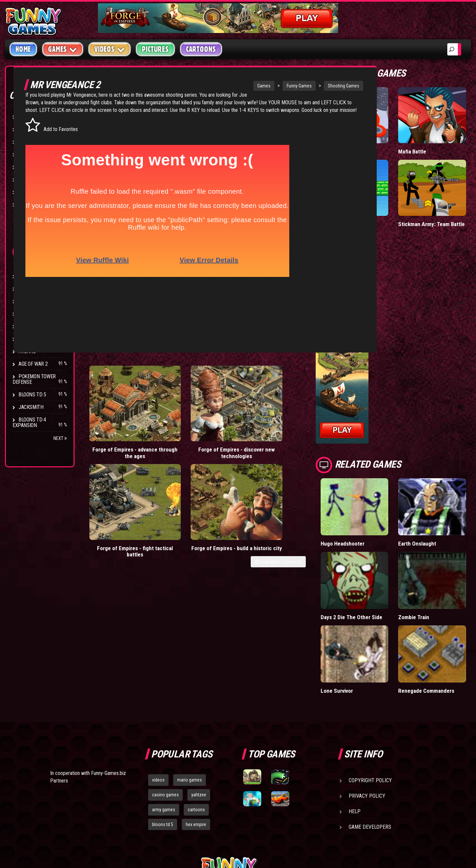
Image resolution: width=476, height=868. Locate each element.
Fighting (28, 154)
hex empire (196, 736)
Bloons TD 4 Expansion (29, 422)
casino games (165, 706)
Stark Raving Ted (39, 339)
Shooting (29, 142)
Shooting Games (339, 86)
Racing (26, 167)
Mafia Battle (445, 135)
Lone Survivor (403, 596)
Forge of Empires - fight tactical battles (264, 393)
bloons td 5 (163, 736)
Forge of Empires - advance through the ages (120, 396)
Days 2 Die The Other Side (399, 544)
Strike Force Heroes (42, 314)
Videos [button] (110, 49)
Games (259, 86)
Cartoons (201, 49)
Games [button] (63, 49)
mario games (190, 691)
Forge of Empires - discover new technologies (192, 396)
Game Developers (370, 738)
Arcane (27, 351)
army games (164, 721)
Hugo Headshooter (402, 488)
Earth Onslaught (444, 488)
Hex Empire (31, 301)
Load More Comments (344, 410)
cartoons (196, 721)
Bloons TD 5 (32, 395)
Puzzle (27, 129)
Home (23, 49)
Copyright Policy (370, 692)
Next (60, 438)
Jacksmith (31, 407)
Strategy (30, 192)
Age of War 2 (33, 364)
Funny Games (294, 86)
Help (355, 723)
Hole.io (395, 135)
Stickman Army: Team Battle (445, 187)
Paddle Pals (400, 180)
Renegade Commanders (447, 599)
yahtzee (199, 706)
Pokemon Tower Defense (34, 379)
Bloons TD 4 (32, 276)
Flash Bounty (35, 289)
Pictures (155, 49)
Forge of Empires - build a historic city (336, 393)
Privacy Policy (367, 707)
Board (26, 204)
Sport (26, 179)
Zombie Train (447, 537)
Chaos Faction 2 (37, 326)
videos (158, 691)
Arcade (27, 117)
